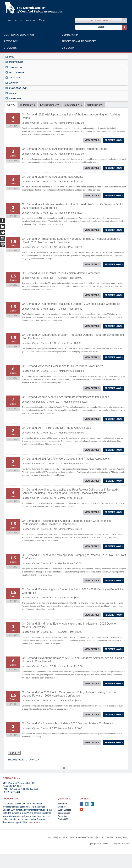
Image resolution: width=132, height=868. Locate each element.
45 (59, 774)
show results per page (30, 117)
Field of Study (15, 83)
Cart (43, 20)
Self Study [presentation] (95, 126)
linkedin (92, 818)
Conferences (64, 827)
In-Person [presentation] (28, 126)
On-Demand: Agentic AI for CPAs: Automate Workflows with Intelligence (65, 418)
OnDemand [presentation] (73, 126)
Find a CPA (31, 20)
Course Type (14, 78)
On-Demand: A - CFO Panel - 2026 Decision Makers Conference (61, 294)
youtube (81, 824)
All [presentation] (11, 126)
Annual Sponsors (66, 852)
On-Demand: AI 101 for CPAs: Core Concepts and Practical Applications (66, 480)
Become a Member (62, 820)
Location (12, 94)
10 (48, 774)
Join (9, 20)
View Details (92, 162)
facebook (81, 818)
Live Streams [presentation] (50, 126)
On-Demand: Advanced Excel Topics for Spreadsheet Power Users (63, 387)
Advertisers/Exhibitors (86, 852)
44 (54, 774)
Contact (101, 852)
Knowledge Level (17, 99)
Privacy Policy (122, 852)
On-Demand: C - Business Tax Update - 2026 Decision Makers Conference (68, 745)
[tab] (11, 126)
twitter (87, 818)
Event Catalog (64, 824)
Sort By (56, 116)
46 (64, 774)
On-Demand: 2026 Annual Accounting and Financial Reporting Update (65, 170)
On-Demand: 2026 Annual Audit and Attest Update (53, 198)
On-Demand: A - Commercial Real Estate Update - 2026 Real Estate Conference (71, 325)
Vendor (11, 104)
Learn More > (34, 837)
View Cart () (116, 116)
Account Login (100, 21)
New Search (93, 116)
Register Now (114, 162)
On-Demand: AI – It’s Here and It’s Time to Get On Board (56, 449)
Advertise (62, 830)
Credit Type (13, 88)
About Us (18, 20)
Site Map (110, 852)
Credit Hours (14, 73)
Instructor (13, 109)
